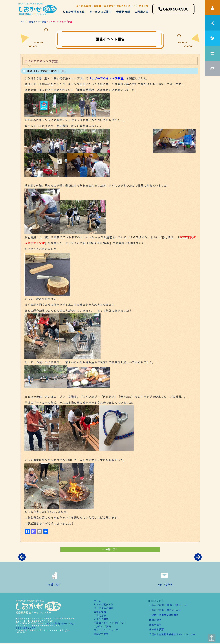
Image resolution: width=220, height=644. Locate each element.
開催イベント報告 (38, 21)
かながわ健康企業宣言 (26, 628)
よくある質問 (83, 6)
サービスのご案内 (100, 12)
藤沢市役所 (155, 620)
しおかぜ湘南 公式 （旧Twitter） (169, 605)
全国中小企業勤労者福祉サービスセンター (172, 634)
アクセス (143, 6)
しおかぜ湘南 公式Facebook (165, 610)
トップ (23, 21)
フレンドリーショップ (106, 630)
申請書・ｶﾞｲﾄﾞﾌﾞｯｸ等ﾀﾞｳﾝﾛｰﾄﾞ (110, 623)
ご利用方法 (141, 12)
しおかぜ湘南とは (74, 12)
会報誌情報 (123, 12)
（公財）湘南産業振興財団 (164, 615)
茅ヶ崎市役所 (156, 629)
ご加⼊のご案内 (102, 626)
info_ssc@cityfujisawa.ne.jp (60, 623)
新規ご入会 (55, 577)
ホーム (97, 601)
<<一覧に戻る (110, 549)
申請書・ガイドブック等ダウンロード (115, 6)
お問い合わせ (165, 577)
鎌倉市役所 (155, 624)
